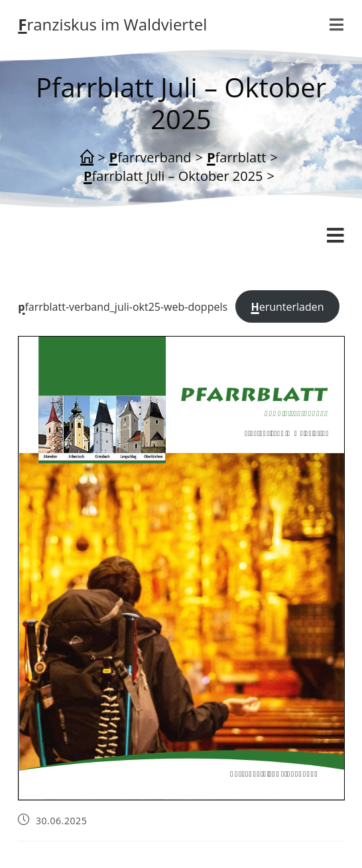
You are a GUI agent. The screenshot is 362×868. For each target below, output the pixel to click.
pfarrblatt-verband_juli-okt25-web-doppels (123, 307)
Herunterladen (287, 307)
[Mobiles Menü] (335, 236)
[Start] (87, 158)
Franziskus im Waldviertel (112, 24)
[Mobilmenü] (337, 25)
